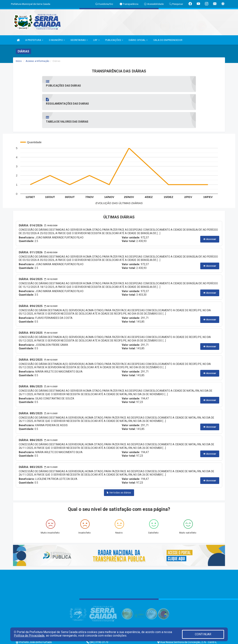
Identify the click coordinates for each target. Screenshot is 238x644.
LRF (97, 40)
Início (19, 61)
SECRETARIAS (79, 40)
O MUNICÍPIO (57, 40)
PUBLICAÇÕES (114, 40)
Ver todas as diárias (119, 457)
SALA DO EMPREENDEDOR (168, 40)
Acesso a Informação (37, 61)
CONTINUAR (203, 634)
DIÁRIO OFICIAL (138, 40)
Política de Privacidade (29, 636)
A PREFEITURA (34, 40)
